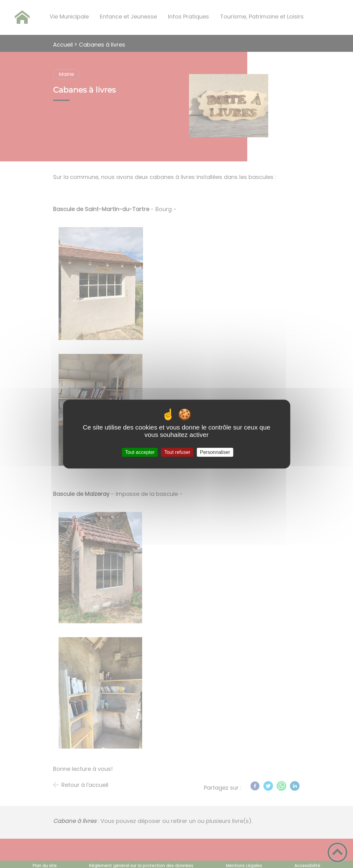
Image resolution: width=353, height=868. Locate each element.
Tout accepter (140, 452)
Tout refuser (177, 452)
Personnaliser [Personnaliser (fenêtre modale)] (215, 452)
